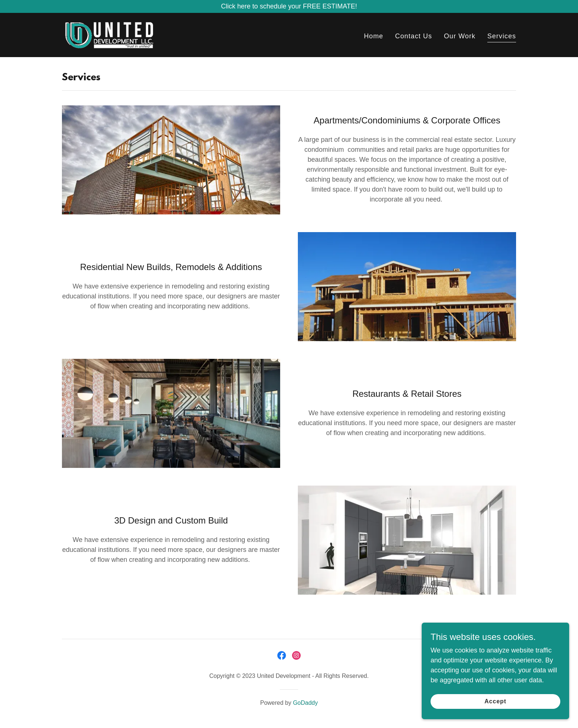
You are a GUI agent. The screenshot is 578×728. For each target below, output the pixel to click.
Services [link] (502, 36)
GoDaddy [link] (306, 703)
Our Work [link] (460, 36)
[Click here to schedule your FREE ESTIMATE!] (289, 6)
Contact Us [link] (414, 36)
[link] (109, 35)
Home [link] (374, 36)
